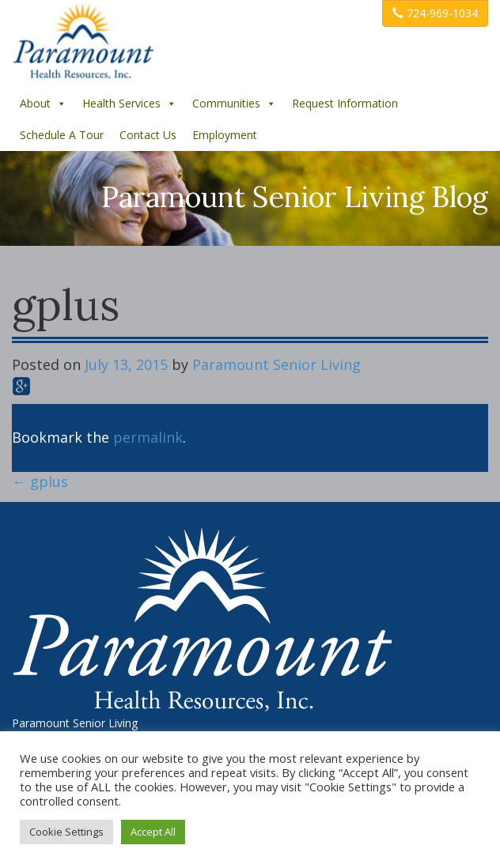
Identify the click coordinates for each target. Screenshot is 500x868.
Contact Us (148, 135)
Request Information (345, 103)
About (43, 103)
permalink (148, 437)
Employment (225, 135)
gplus (40, 481)
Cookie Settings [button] (66, 832)
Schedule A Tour (62, 135)
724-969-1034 (435, 13)
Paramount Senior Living (277, 364)
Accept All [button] (153, 832)
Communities (234, 103)
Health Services (129, 103)
